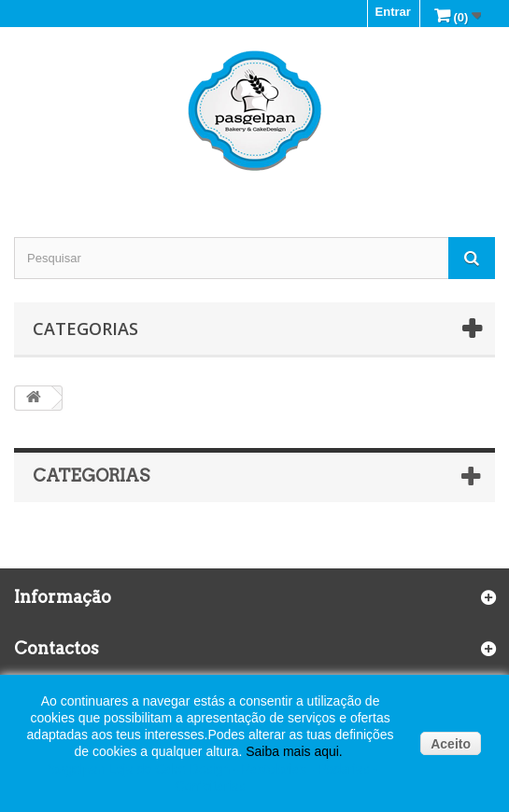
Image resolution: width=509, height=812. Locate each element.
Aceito (451, 744)
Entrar (393, 12)
